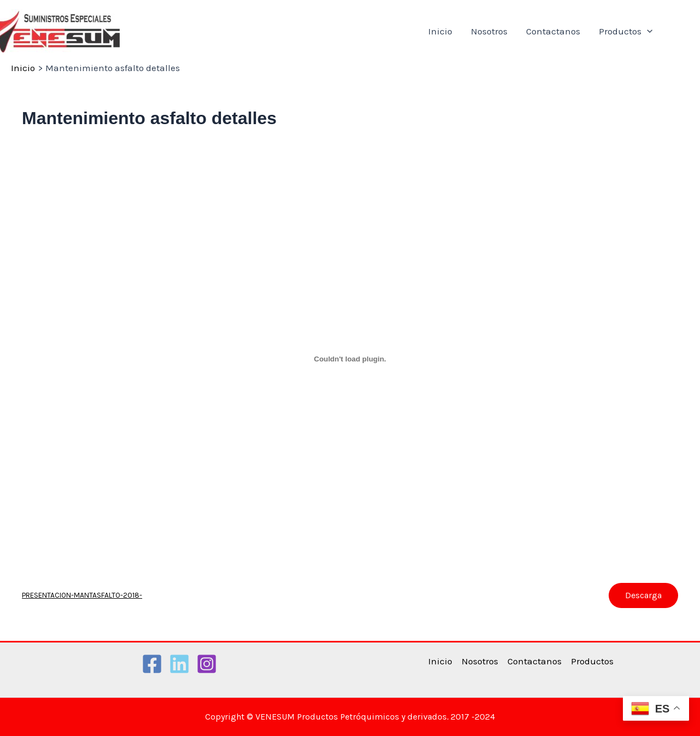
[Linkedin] (179, 664)
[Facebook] (152, 664)
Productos (626, 31)
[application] (647, 31)
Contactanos (553, 31)
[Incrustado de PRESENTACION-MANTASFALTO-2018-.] (350, 359)
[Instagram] (207, 664)
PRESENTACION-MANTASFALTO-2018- (82, 595)
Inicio (440, 31)
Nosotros (489, 31)
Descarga (643, 595)
